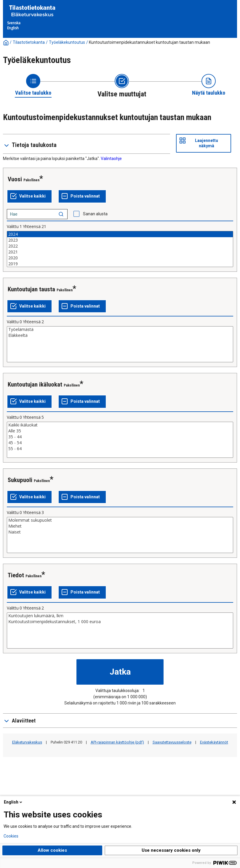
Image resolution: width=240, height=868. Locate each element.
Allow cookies (52, 850)
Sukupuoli (20, 480)
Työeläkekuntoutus (67, 42)
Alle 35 (120, 431)
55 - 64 (120, 449)
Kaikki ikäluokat (120, 425)
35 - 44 (120, 437)
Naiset (120, 532)
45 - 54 (120, 443)
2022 (120, 246)
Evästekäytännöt (214, 742)
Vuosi (15, 179)
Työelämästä (120, 329)
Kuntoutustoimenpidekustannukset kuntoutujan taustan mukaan (149, 42)
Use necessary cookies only (171, 850)
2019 (120, 264)
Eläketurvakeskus (27, 742)
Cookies (11, 836)
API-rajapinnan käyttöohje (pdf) (117, 742)
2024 (120, 234)
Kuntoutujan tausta (31, 289)
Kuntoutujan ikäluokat (35, 384)
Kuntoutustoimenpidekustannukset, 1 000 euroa (120, 622)
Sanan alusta (95, 214)
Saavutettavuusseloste (172, 742)
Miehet (120, 526)
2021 (120, 252)
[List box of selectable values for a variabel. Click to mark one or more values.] (120, 249)
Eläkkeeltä (120, 335)
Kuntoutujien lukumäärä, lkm (120, 616)
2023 (120, 240)
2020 (120, 258)
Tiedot (16, 575)
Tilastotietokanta (29, 42)
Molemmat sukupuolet (120, 520)
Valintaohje (111, 159)
